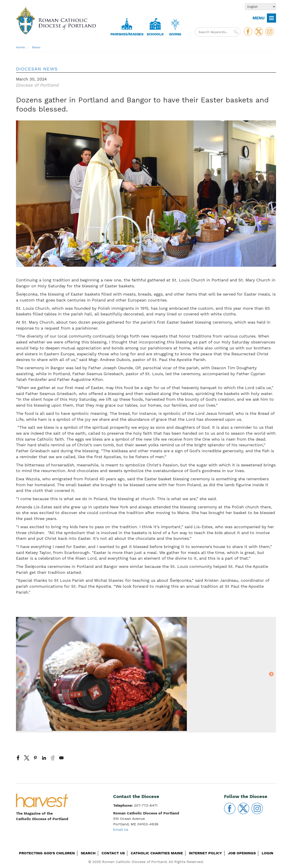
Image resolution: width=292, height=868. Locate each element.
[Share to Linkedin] (44, 758)
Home (20, 47)
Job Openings (242, 853)
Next (271, 675)
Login (267, 853)
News (36, 47)
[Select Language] (261, 7)
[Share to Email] (61, 758)
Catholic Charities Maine (157, 853)
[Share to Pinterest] (35, 758)
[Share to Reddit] (53, 758)
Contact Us (113, 853)
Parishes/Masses (127, 34)
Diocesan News (37, 69)
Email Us (121, 830)
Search (88, 853)
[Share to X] (27, 758)
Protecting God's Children (47, 853)
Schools (155, 34)
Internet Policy (205, 853)
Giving (175, 34)
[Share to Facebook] (18, 758)
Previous (21, 675)
